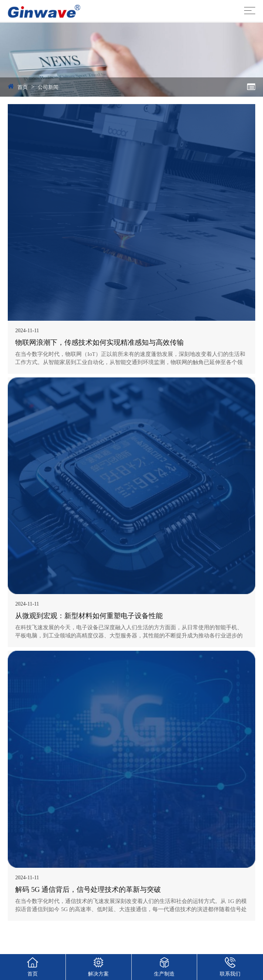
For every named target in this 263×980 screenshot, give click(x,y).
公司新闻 (48, 87)
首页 (23, 87)
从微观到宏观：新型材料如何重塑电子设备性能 (89, 616)
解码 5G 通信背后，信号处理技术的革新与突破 (88, 889)
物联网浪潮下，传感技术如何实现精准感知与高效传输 (100, 342)
